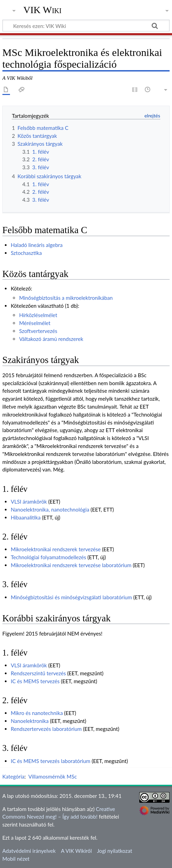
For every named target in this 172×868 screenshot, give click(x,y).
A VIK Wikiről (76, 851)
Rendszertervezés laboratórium (46, 729)
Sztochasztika (26, 253)
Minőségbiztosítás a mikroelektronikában (66, 298)
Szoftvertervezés (38, 331)
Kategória (13, 776)
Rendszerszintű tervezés (38, 673)
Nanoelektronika (30, 721)
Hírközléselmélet (38, 315)
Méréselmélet (35, 323)
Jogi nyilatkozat (114, 851)
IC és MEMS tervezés (35, 681)
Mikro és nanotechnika (37, 713)
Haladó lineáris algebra (37, 245)
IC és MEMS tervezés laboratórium (50, 761)
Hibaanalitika (26, 517)
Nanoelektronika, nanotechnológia (50, 509)
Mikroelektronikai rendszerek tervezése (56, 549)
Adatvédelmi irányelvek (29, 851)
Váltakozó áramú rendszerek (51, 339)
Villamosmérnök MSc (53, 776)
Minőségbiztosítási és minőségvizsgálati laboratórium (71, 597)
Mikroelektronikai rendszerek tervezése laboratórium (71, 565)
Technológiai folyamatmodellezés (48, 557)
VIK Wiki (43, 10)
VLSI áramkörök (29, 502)
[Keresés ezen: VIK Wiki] (86, 26)
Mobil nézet (16, 859)
